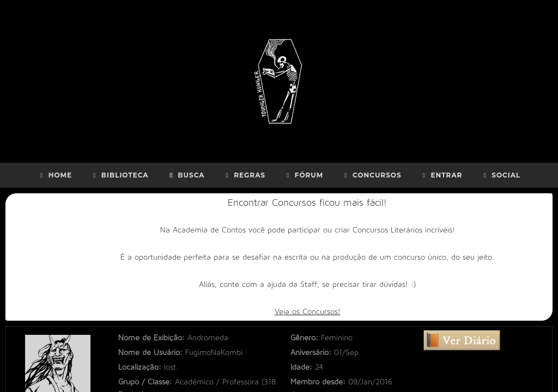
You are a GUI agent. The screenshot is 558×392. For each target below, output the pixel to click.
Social (501, 175)
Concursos (371, 175)
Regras (244, 175)
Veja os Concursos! (308, 312)
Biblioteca (120, 175)
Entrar (441, 175)
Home (55, 175)
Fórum (304, 175)
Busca (186, 175)
